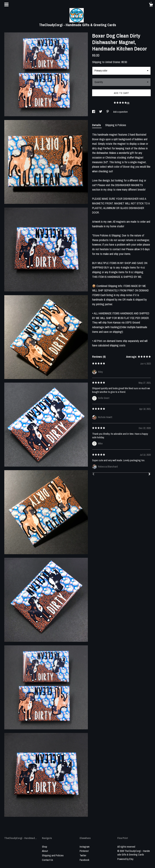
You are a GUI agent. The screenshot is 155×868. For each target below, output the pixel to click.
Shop (45, 847)
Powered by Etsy (125, 859)
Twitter (83, 855)
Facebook (84, 860)
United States (113, 62)
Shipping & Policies (116, 125)
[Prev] (93, 474)
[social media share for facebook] (94, 112)
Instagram (85, 847)
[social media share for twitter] (101, 112)
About (45, 851)
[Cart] (151, 5)
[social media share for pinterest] (108, 112)
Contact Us (47, 860)
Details (97, 125)
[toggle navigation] (6, 4)
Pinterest (84, 851)
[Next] (149, 474)
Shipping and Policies (53, 855)
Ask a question (120, 112)
